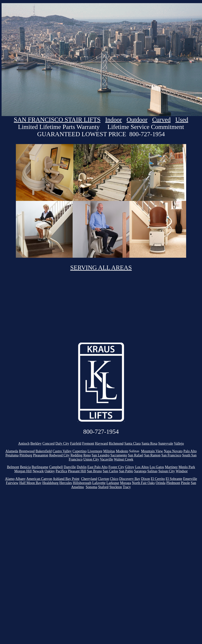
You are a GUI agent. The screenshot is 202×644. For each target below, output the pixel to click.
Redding (76, 455)
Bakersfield (44, 451)
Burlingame (40, 467)
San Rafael (136, 455)
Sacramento (119, 455)
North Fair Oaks (143, 483)
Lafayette (99, 483)
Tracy (127, 487)
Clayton (103, 479)
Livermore (95, 451)
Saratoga (140, 471)
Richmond (116, 444)
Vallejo (179, 444)
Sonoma (92, 487)
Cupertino (80, 451)
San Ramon (152, 455)
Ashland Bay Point (66, 479)
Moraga (125, 483)
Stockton (116, 487)
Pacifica (61, 471)
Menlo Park (187, 467)
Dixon (146, 479)
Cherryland (89, 479)
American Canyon (39, 479)
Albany (20, 479)
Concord (49, 444)
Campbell (56, 467)
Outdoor (137, 120)
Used (182, 120)
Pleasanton (41, 455)
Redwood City (59, 455)
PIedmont (173, 483)
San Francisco (171, 455)
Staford (103, 487)
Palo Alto (190, 451)
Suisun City (167, 471)
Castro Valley (62, 451)
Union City (91, 459)
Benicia (25, 467)
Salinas (152, 471)
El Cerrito (158, 479)
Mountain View (152, 451)
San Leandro (101, 455)
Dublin (82, 467)
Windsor (182, 471)
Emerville (190, 479)
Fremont (88, 444)
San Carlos (110, 471)
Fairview (12, 483)
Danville (70, 467)
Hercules (66, 483)
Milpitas (109, 451)
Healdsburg (50, 483)
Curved (161, 120)
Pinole (185, 483)
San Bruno (94, 471)
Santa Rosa (149, 444)
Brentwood (27, 451)
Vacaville (107, 459)
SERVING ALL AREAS (101, 268)
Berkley (36, 444)
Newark (38, 471)
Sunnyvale (166, 444)
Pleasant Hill (77, 471)
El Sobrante (174, 479)
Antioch (24, 444)
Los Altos (142, 467)
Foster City (116, 467)
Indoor (113, 120)
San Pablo (126, 471)
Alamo (10, 479)
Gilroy (130, 467)
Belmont (13, 467)
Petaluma (12, 455)
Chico (114, 479)
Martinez (171, 467)
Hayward (101, 444)
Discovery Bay (130, 479)
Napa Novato (173, 451)
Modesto (122, 451)
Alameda (12, 451)
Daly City (62, 444)
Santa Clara (132, 444)
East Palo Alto (97, 467)
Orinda (161, 483)
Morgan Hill (23, 471)
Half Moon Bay (30, 483)
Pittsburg (26, 455)
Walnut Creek (124, 459)
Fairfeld (76, 444)
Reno (87, 455)
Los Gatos (157, 467)
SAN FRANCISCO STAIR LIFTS (57, 120)
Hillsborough (82, 483)
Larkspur (113, 483)
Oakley (50, 471)
